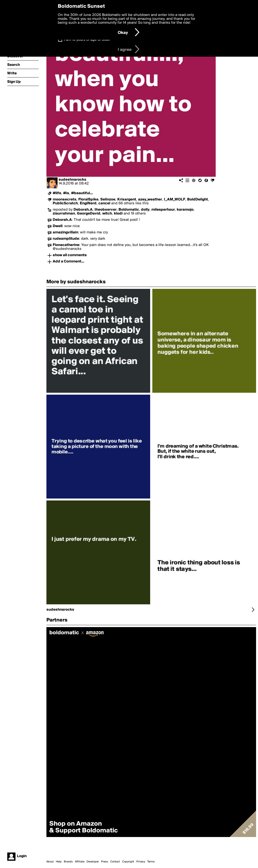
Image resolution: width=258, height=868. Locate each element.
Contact (115, 862)
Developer (93, 862)
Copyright (128, 862)
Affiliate (80, 862)
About (50, 862)
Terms (151, 862)
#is (66, 193)
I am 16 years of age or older (87, 40)
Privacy (141, 862)
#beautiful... (82, 193)
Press (105, 862)
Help (59, 862)
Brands (68, 862)
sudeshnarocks (72, 180)
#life (57, 193)
